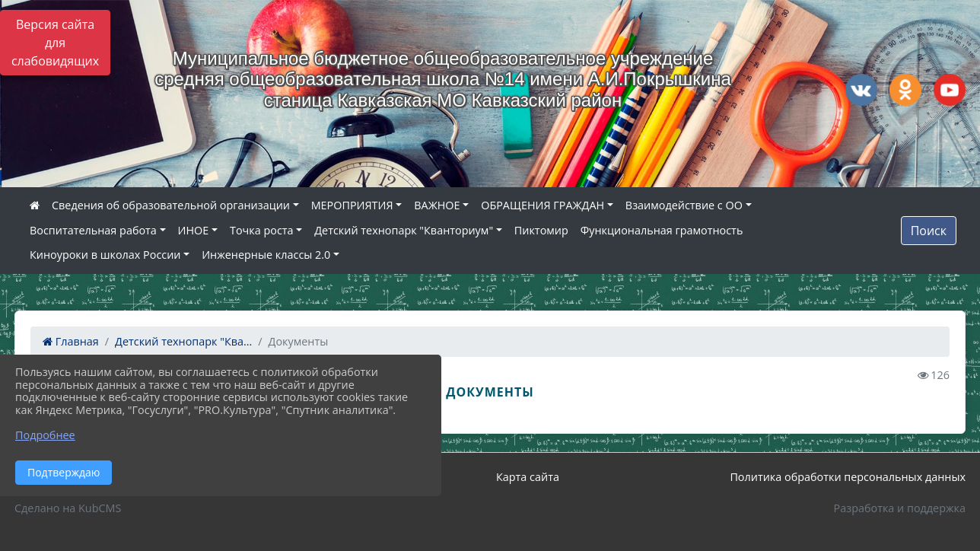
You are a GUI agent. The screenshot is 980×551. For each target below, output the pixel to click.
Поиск (929, 231)
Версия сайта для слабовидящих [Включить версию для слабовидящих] (55, 43)
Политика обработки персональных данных (848, 477)
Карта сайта (528, 477)
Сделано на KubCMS (68, 508)
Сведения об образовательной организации (171, 205)
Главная (71, 341)
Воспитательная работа (93, 230)
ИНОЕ (194, 230)
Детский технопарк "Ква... (183, 341)
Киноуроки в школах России (105, 255)
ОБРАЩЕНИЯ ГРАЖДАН (542, 205)
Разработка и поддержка (900, 508)
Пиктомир (541, 230)
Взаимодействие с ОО (684, 205)
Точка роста (262, 230)
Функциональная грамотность (662, 230)
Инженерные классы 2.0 (266, 255)
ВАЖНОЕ (437, 205)
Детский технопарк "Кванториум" (404, 230)
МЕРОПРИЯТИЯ (352, 205)
